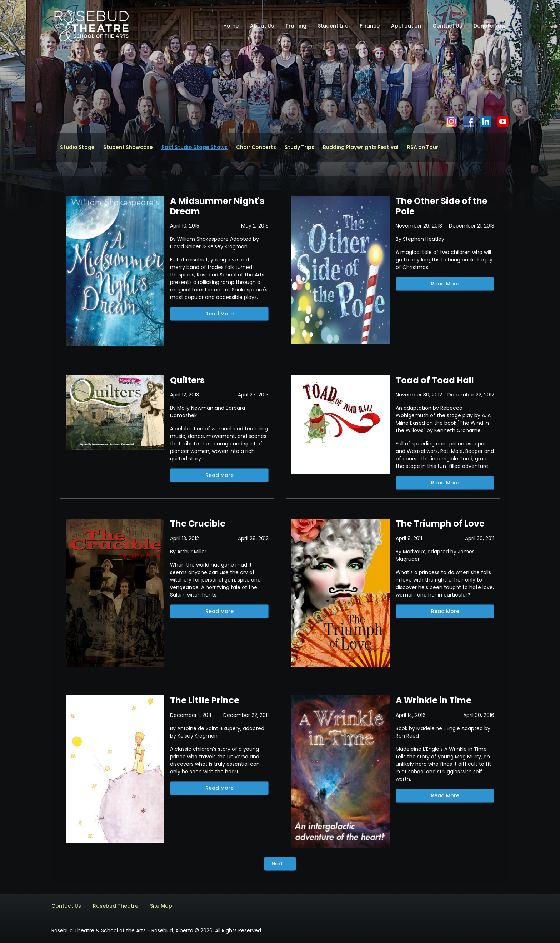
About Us (262, 26)
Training (296, 26)
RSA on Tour (423, 147)
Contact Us (447, 26)
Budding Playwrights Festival (361, 147)
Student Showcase (128, 147)
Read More (219, 314)
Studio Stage (77, 147)
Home (231, 26)
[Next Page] (280, 864)
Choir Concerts (256, 147)
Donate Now (490, 26)
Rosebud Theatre (116, 906)
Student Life (333, 26)
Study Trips (299, 147)
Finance (370, 26)
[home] (91, 26)
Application (406, 26)
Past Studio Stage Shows (194, 147)
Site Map (161, 906)
